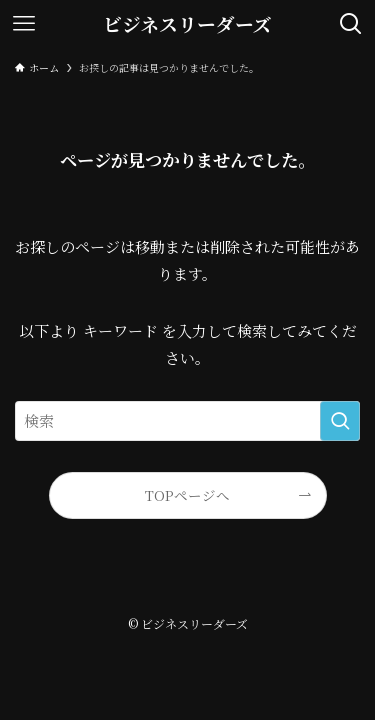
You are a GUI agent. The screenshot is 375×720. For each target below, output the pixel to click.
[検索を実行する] (340, 421)
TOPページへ (187, 495)
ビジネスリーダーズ (187, 24)
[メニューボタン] (24, 24)
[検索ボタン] (351, 24)
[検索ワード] (187, 421)
